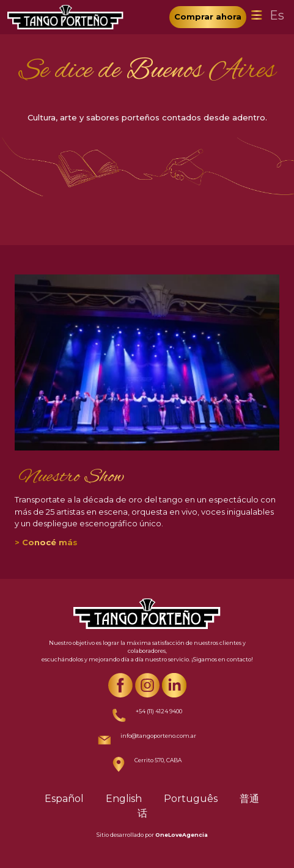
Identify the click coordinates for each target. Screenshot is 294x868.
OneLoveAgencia (182, 835)
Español (64, 799)
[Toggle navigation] (257, 15)
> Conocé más (46, 542)
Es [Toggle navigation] (277, 15)
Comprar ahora (208, 17)
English (124, 799)
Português (191, 799)
